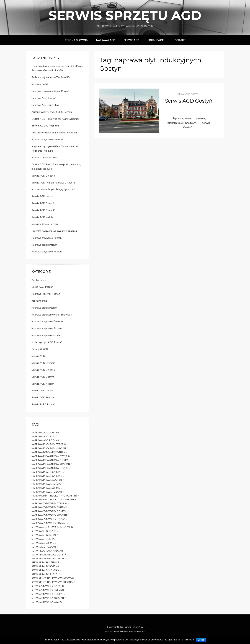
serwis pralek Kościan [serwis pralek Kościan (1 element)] (45, 570)
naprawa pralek (40, 301)
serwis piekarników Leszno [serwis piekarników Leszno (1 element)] (48, 558)
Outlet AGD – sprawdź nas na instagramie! (55, 119)
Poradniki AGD (40, 349)
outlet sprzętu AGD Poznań (47, 342)
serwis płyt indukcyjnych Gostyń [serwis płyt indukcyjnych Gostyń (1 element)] (53, 578)
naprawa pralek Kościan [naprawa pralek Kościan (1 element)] (47, 484)
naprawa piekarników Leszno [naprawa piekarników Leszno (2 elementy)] (50, 468)
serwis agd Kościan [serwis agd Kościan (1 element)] (44, 539)
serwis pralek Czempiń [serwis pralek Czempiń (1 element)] (45, 562)
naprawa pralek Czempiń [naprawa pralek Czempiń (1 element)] (47, 472)
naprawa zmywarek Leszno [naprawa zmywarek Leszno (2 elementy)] (48, 519)
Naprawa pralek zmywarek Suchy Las (52, 315)
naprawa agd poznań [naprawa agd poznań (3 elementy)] (45, 440)
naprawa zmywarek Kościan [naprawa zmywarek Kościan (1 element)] (49, 515)
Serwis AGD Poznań (43, 397)
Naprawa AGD (106, 40)
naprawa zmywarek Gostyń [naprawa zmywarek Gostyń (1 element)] (49, 511)
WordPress (139, 631)
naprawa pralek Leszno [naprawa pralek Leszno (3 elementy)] (46, 488)
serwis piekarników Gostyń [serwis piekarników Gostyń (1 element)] (49, 555)
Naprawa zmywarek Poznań (47, 238)
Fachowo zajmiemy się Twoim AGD (51, 77)
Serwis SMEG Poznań (43, 404)
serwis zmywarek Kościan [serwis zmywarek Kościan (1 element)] (48, 598)
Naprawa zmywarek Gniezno (47, 139)
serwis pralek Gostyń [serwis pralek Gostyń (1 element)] (45, 566)
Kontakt (179, 40)
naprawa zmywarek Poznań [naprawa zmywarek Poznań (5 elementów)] (49, 523)
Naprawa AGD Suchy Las (45, 105)
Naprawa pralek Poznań (44, 157)
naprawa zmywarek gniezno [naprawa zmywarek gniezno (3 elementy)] (49, 507)
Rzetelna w (54, 231)
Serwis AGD (132, 40)
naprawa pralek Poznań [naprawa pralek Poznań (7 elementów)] (47, 492)
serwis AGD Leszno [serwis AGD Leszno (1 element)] (43, 543)
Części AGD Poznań (42, 287)
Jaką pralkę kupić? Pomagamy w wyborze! (54, 132)
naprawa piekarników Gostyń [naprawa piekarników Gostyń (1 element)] (51, 460)
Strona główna (76, 40)
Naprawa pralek (40, 84)
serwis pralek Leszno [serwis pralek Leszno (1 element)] (45, 574)
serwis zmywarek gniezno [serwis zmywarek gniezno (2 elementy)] (48, 590)
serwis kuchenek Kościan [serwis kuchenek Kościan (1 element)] (47, 551)
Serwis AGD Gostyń (189, 94)
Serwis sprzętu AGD (125, 15)
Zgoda (201, 640)
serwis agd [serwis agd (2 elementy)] (38, 527)
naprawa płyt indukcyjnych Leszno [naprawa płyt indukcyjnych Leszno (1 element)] (54, 500)
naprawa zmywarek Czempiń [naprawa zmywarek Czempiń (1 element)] (49, 503)
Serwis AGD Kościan (43, 217)
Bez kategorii (39, 280)
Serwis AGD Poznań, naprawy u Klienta (53, 183)
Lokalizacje (156, 40)
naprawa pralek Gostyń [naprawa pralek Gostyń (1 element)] (47, 480)
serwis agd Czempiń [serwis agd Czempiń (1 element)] (61, 527)
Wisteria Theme (113, 631)
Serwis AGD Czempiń (43, 210)
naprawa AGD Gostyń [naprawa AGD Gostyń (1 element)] (45, 433)
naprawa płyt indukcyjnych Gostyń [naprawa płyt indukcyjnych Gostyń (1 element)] (54, 496)
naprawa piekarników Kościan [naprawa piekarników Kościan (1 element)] (51, 464)
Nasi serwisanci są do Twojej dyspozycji (53, 189)
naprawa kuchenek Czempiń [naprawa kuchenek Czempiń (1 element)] (49, 444)
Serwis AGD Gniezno (43, 176)
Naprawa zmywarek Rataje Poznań (50, 91)
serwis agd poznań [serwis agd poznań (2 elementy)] (44, 547)
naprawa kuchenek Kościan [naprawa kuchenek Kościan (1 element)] (49, 448)
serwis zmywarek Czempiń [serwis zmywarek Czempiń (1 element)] (48, 586)
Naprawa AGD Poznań (44, 98)
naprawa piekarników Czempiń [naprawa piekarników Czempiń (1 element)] (51, 456)
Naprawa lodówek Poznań (46, 294)
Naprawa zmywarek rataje (46, 335)
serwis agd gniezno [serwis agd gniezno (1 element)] (44, 531)
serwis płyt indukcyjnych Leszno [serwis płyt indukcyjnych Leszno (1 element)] (52, 582)
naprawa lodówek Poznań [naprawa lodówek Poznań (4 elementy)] (48, 452)
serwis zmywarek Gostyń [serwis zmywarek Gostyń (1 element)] (47, 594)
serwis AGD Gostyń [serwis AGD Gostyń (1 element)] (44, 535)
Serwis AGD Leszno (42, 196)
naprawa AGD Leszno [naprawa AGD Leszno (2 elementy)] (45, 436)
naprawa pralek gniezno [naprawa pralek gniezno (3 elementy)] (47, 476)
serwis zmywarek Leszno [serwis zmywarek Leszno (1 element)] (47, 602)
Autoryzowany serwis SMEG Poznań (52, 112)
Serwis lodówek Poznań (45, 224)
